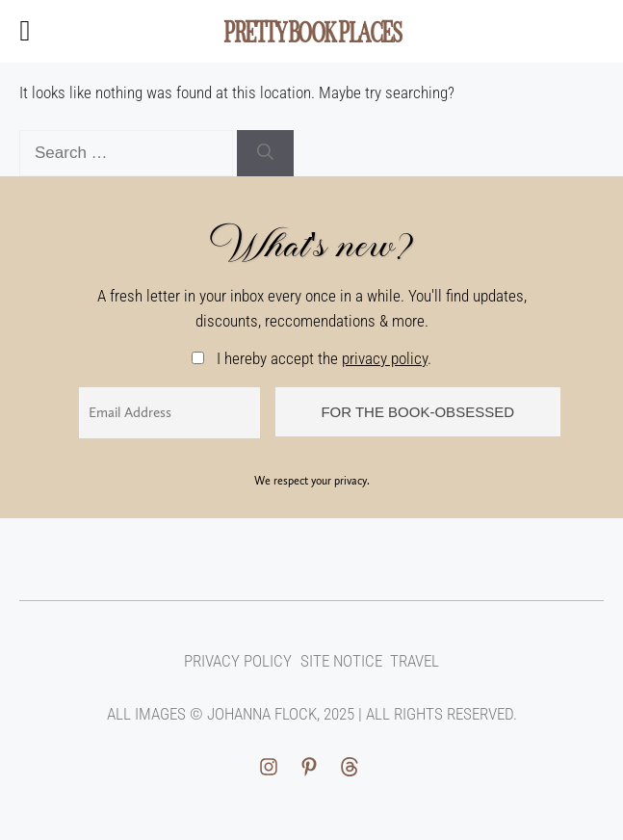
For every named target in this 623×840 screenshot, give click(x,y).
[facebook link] (350, 767)
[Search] (265, 153)
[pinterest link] (309, 767)
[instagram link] (272, 767)
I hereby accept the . (311, 358)
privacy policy (385, 358)
